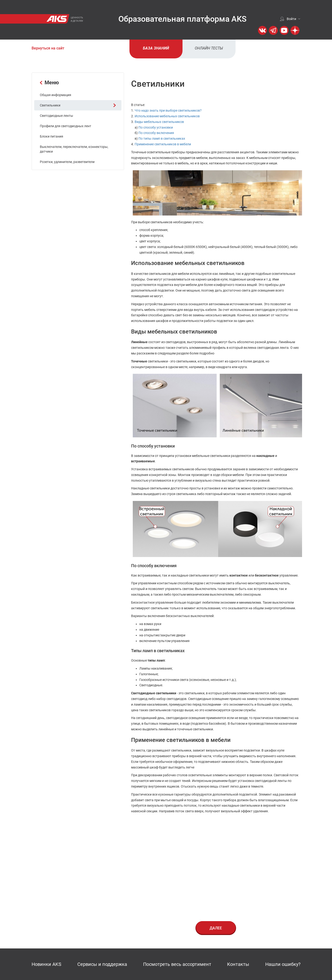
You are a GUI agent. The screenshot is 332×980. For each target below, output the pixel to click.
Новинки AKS (46, 964)
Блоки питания (52, 136)
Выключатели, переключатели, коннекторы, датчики (74, 149)
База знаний (156, 48)
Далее (216, 928)
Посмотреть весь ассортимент (177, 964)
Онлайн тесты (209, 48)
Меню (49, 83)
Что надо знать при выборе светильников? (168, 110)
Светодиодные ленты (56, 116)
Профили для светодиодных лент (66, 126)
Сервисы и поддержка (102, 964)
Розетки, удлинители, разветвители (67, 162)
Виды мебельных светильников (159, 122)
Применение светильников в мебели (163, 144)
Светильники (78, 105)
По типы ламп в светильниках (162, 138)
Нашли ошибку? (283, 964)
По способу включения (156, 133)
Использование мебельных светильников (167, 116)
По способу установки (156, 127)
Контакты (238, 964)
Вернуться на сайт (48, 48)
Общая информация (56, 95)
